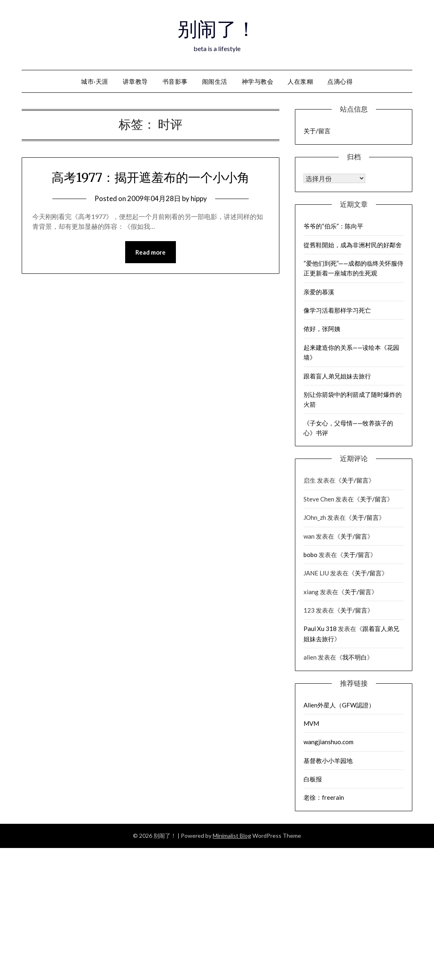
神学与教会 (258, 81)
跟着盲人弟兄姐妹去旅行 (337, 376)
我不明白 (355, 657)
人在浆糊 (300, 81)
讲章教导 (135, 81)
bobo (310, 555)
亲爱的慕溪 (319, 292)
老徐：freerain (324, 797)
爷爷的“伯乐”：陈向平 (333, 226)
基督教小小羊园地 (328, 761)
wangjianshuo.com (328, 742)
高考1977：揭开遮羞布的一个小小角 (151, 177)
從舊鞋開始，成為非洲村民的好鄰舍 (353, 245)
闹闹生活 (215, 81)
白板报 (313, 779)
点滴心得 (340, 81)
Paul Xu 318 (320, 629)
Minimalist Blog (232, 836)
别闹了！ (217, 29)
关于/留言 (317, 131)
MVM (311, 723)
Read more (151, 252)
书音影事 (175, 81)
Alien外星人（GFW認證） (339, 705)
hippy (199, 198)
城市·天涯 (95, 81)
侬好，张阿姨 (322, 329)
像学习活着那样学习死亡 (337, 310)
